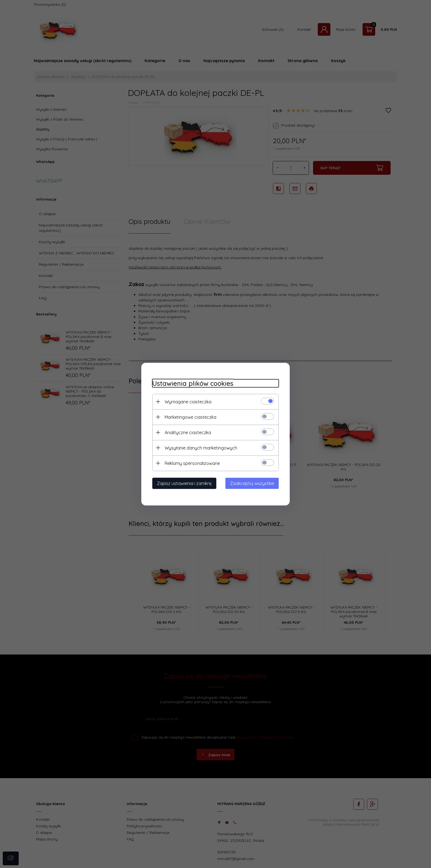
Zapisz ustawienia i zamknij (184, 483)
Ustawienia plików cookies (193, 383)
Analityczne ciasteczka (188, 432)
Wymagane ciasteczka (188, 401)
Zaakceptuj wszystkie (252, 483)
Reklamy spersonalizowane (192, 463)
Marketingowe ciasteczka (190, 417)
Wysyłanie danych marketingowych (201, 448)
